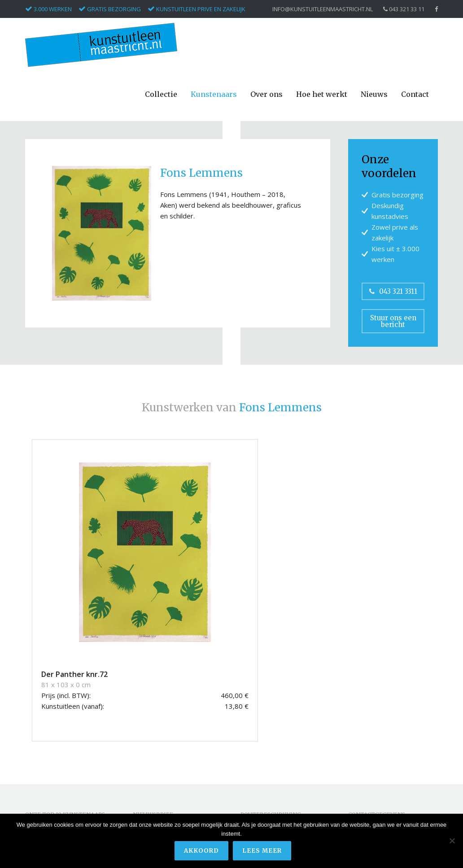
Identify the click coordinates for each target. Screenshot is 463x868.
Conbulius (39, 730)
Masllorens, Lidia (50, 770)
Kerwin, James (46, 750)
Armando (39, 709)
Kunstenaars (214, 94)
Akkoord (202, 852)
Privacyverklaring (372, 788)
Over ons (266, 94)
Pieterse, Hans (46, 780)
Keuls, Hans (42, 760)
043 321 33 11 (404, 9)
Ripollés (36, 790)
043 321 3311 (393, 291)
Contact (415, 94)
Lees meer (263, 852)
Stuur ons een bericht (393, 321)
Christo (35, 720)
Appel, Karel (42, 700)
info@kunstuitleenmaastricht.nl (323, 9)
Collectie (161, 94)
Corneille (38, 740)
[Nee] (452, 842)
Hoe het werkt (322, 94)
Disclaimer (363, 778)
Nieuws (374, 94)
